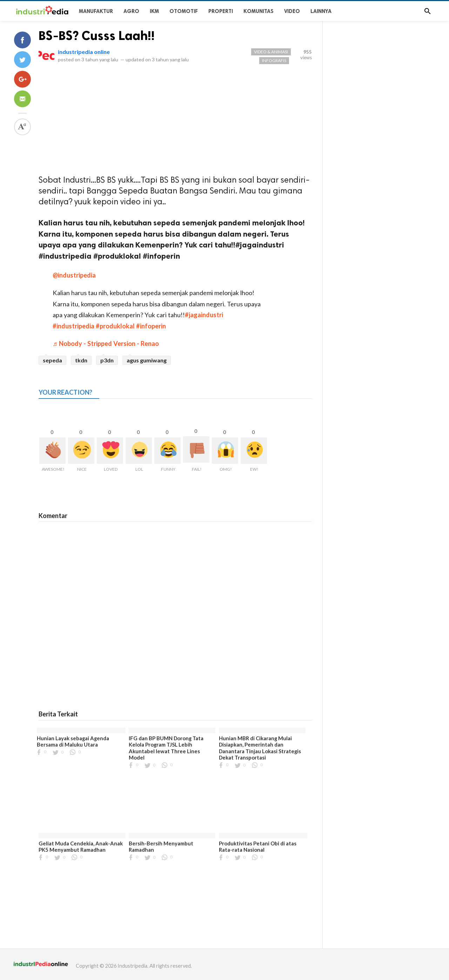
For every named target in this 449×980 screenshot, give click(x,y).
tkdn (81, 360)
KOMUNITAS (259, 11)
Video (292, 11)
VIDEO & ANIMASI (271, 52)
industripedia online (84, 52)
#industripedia (73, 326)
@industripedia (74, 275)
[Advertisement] (175, 121)
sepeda (52, 360)
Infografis (274, 60)
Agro (131, 11)
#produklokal (115, 326)
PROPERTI (221, 11)
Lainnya (321, 11)
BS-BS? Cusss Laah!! (97, 36)
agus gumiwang (147, 360)
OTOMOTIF (184, 11)
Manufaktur (96, 11)
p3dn (107, 360)
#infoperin (151, 326)
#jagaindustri (204, 315)
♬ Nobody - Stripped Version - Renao (106, 343)
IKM (154, 11)
